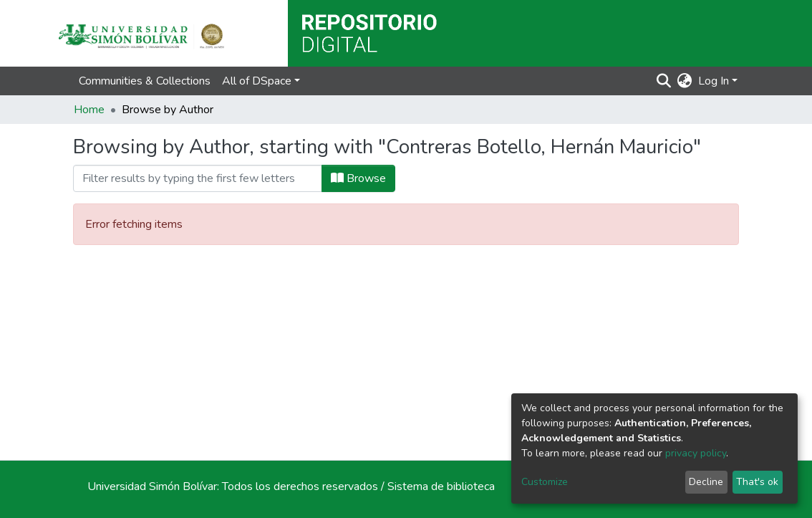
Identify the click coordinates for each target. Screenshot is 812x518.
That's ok (757, 482)
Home (89, 110)
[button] (685, 81)
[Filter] (198, 178)
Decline (706, 482)
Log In (714, 81)
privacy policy (696, 453)
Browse (358, 178)
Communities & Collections (145, 81)
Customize (545, 482)
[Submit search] (664, 81)
